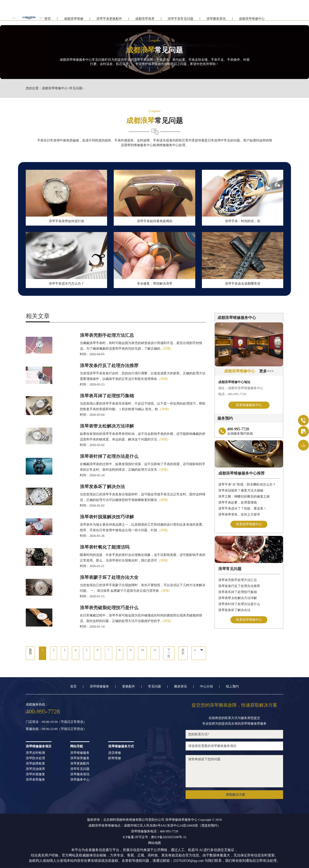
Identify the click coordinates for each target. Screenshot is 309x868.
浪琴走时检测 (35, 753)
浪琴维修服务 (99, 687)
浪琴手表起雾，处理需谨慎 (238, 502)
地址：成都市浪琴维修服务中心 (241, 388)
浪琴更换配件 (80, 764)
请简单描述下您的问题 (234, 771)
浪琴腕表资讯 (216, 21)
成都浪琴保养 (145, 21)
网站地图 (154, 843)
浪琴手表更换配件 (109, 21)
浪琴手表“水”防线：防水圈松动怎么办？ (247, 484)
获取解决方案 (236, 795)
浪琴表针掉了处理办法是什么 (239, 604)
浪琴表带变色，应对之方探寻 (239, 514)
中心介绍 (206, 687)
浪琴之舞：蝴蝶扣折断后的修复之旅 (244, 496)
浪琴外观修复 (35, 774)
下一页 (169, 653)
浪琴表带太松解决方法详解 (238, 598)
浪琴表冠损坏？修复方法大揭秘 (241, 490)
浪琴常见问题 (80, 769)
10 (143, 650)
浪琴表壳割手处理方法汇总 (238, 580)
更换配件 (129, 687)
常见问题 (76, 88)
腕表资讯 (180, 687)
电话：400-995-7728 (232, 394)
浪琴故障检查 (35, 764)
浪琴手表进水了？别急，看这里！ (242, 508)
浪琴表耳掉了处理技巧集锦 (238, 592)
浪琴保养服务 (80, 758)
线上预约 (232, 687)
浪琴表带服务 (35, 780)
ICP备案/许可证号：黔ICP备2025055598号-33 (154, 837)
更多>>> (266, 371)
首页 (73, 687)
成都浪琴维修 (74, 21)
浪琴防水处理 (35, 758)
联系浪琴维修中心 (249, 524)
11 (155, 650)
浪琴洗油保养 (35, 769)
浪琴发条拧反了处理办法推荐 (239, 586)
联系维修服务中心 (249, 405)
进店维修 (115, 753)
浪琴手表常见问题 (180, 21)
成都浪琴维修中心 (252, 21)
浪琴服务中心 (80, 780)
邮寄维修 (115, 758)
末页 (183, 652)
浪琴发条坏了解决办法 (234, 610)
